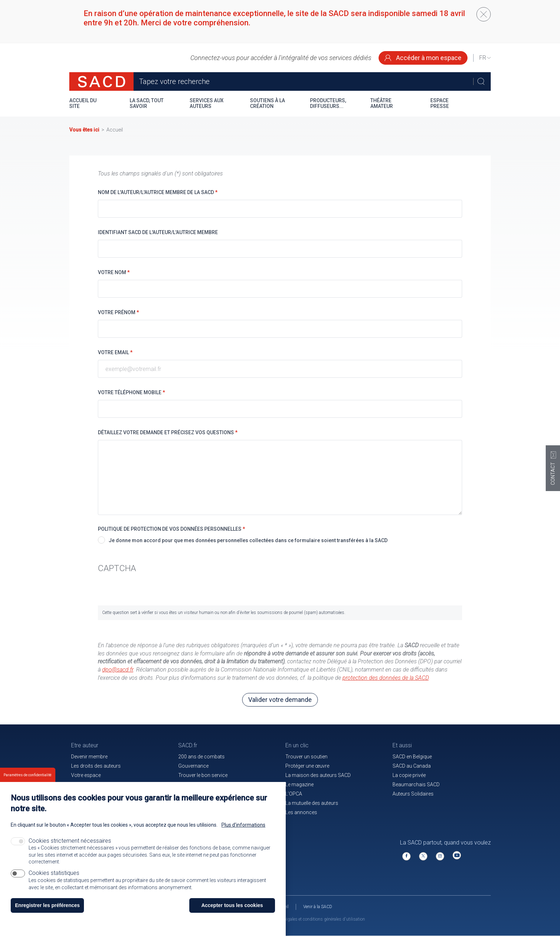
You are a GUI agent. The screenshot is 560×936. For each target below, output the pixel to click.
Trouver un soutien (306, 757)
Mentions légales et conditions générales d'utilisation (315, 919)
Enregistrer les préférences (47, 905)
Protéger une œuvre (307, 766)
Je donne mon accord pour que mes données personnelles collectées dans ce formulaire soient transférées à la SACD (248, 540)
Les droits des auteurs (96, 766)
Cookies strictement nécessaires (70, 841)
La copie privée (409, 775)
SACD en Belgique (412, 757)
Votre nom (114, 272)
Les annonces (301, 812)
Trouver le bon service (203, 775)
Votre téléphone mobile (131, 392)
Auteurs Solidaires (413, 794)
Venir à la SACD (318, 907)
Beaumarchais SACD (416, 784)
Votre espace (86, 775)
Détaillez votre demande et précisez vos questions (168, 432)
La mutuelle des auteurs (312, 803)
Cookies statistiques (54, 873)
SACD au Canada (412, 766)
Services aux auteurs (207, 103)
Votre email (115, 352)
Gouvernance (193, 766)
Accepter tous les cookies (232, 905)
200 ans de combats (201, 757)
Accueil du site (83, 103)
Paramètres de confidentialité (27, 775)
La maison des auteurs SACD (318, 775)
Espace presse (440, 103)
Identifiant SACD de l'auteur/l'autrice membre (158, 232)
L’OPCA (294, 794)
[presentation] (152, 591)
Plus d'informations (243, 825)
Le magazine (299, 784)
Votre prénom (118, 312)
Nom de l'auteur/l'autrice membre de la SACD (158, 192)
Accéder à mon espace (423, 58)
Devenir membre (89, 757)
